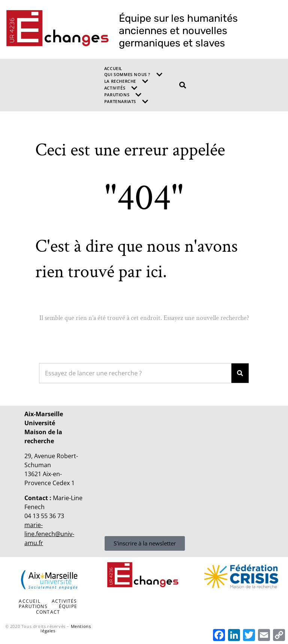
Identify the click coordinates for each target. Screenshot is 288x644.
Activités (121, 88)
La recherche (126, 81)
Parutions (123, 95)
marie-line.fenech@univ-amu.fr (49, 534)
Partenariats (126, 102)
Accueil (113, 68)
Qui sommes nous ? (133, 75)
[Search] (240, 373)
